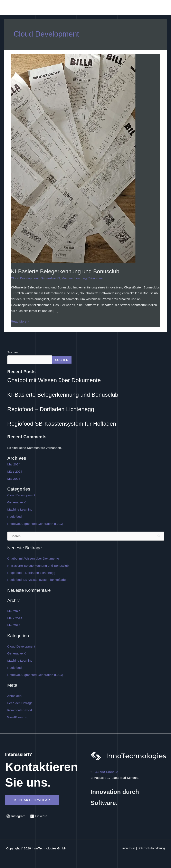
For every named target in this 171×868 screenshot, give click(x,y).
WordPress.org (18, 717)
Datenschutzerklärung (151, 848)
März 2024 (15, 471)
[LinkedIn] (39, 816)
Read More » (20, 321)
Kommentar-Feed (20, 710)
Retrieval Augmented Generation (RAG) (35, 524)
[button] (32, 800)
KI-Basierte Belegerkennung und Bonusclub (65, 271)
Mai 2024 (14, 464)
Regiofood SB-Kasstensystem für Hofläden (62, 424)
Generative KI (50, 278)
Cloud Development (25, 278)
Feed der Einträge (20, 703)
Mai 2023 (14, 479)
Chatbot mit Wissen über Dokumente (54, 380)
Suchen (13, 352)
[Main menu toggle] (163, 8)
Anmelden (15, 696)
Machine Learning (74, 278)
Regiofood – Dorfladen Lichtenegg (51, 409)
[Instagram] (16, 816)
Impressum (129, 848)
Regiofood (15, 517)
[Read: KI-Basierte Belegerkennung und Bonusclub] (73, 159)
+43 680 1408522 (106, 772)
